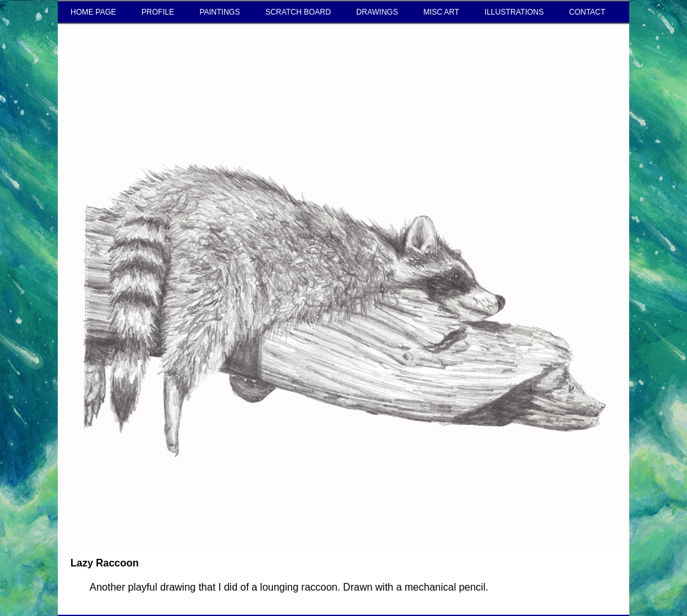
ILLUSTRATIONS (514, 12)
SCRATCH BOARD (298, 12)
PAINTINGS (220, 12)
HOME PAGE (93, 12)
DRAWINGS (377, 12)
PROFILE (158, 12)
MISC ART (441, 12)
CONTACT (587, 12)
